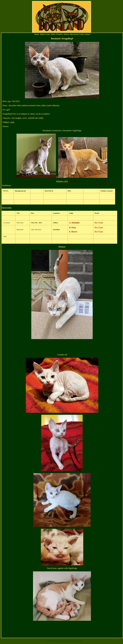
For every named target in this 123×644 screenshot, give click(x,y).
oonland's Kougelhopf (63, 39)
